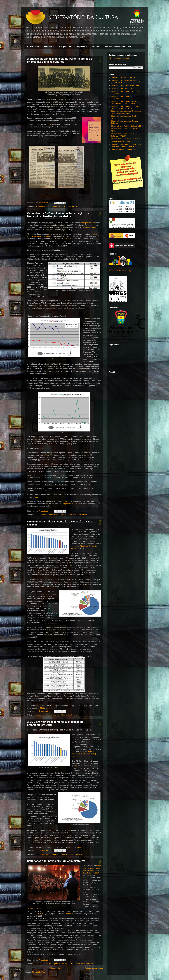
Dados (38, 515)
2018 (42, 708)
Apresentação (33, 46)
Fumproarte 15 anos (70, 504)
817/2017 (40, 909)
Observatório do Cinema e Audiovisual (126, 139)
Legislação (65, 964)
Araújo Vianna (41, 206)
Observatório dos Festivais (121, 142)
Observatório (75, 964)
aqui (78, 120)
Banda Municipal (54, 206)
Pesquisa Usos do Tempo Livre (73, 46)
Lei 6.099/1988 (69, 914)
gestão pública (54, 964)
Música (64, 206)
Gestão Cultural (42, 964)
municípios (46, 715)
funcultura (62, 515)
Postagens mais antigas (94, 968)
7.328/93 (94, 227)
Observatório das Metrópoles (122, 88)
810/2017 (31, 909)
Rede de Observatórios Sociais (123, 150)
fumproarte (53, 515)
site (66, 501)
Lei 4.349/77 (70, 239)
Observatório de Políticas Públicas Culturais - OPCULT (124, 135)
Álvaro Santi (44, 203)
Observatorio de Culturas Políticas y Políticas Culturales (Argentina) (125, 102)
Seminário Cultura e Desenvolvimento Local (112, 46)
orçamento (55, 854)
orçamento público (80, 515)
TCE (81, 854)
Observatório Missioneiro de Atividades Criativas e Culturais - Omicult (126, 146)
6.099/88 (85, 227)
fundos (70, 515)
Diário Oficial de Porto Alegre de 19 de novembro (92, 868)
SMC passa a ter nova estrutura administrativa (56, 861)
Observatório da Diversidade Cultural (125, 85)
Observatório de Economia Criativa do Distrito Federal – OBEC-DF (126, 107)
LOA (74, 766)
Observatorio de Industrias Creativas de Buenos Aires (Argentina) (126, 112)
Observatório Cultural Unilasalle (123, 78)
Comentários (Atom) (39, 972)
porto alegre (72, 206)
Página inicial (55, 968)
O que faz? (49, 46)
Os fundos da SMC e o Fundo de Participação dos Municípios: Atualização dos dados (58, 215)
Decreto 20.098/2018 (91, 873)
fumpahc (45, 515)
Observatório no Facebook (119, 58)
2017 (48, 708)
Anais (49, 124)
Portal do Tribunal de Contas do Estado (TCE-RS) (86, 754)
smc (90, 515)
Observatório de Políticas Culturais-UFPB (127, 126)
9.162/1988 (40, 914)
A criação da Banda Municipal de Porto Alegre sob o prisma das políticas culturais (60, 60)
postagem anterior (88, 223)
